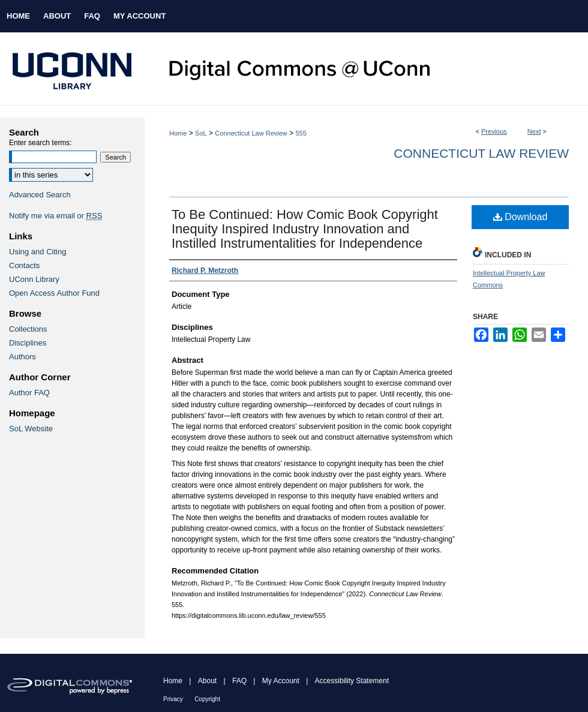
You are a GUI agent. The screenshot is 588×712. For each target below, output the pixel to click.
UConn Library (34, 279)
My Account (281, 681)
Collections (28, 329)
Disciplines (28, 343)
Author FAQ (29, 393)
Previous (494, 131)
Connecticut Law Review (251, 133)
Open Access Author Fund (54, 293)
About (207, 681)
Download (520, 217)
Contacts (24, 265)
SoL (201, 133)
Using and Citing (37, 252)
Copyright (207, 699)
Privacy (173, 699)
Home (178, 133)
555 (301, 133)
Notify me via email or (55, 216)
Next (534, 131)
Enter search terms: (40, 143)
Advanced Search (40, 195)
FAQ (239, 681)
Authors (22, 357)
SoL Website (31, 429)
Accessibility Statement (352, 681)
